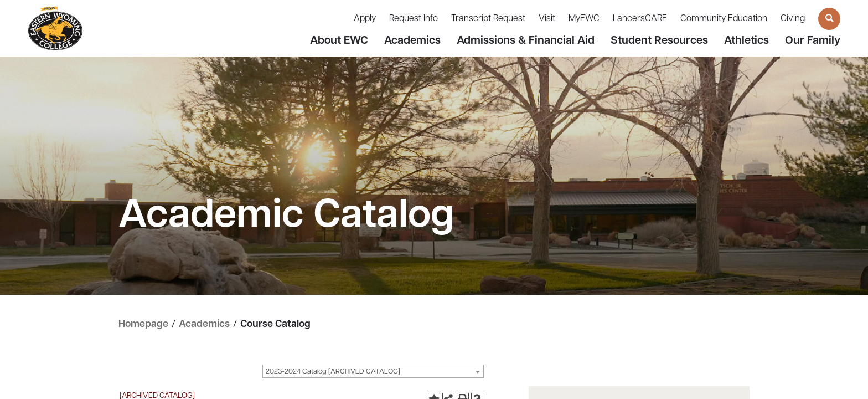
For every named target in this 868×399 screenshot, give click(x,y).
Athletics (746, 41)
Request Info (414, 19)
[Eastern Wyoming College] (55, 29)
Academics (412, 41)
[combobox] (373, 371)
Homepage (143, 324)
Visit (547, 19)
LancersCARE (640, 19)
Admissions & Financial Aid (526, 41)
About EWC (339, 41)
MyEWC (584, 19)
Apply (365, 19)
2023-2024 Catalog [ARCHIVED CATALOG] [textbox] (333, 372)
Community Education (724, 19)
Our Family (813, 41)
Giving (793, 19)
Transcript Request (488, 19)
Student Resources (659, 41)
